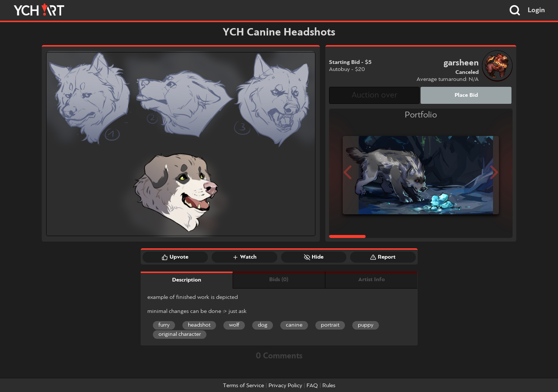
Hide (314, 257)
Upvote (175, 257)
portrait (330, 325)
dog (263, 325)
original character (180, 334)
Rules (329, 386)
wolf (234, 325)
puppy (366, 325)
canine (294, 325)
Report (383, 257)
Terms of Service (244, 386)
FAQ (312, 386)
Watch (244, 257)
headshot (199, 325)
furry (164, 325)
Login (536, 10)
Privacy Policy (285, 386)
